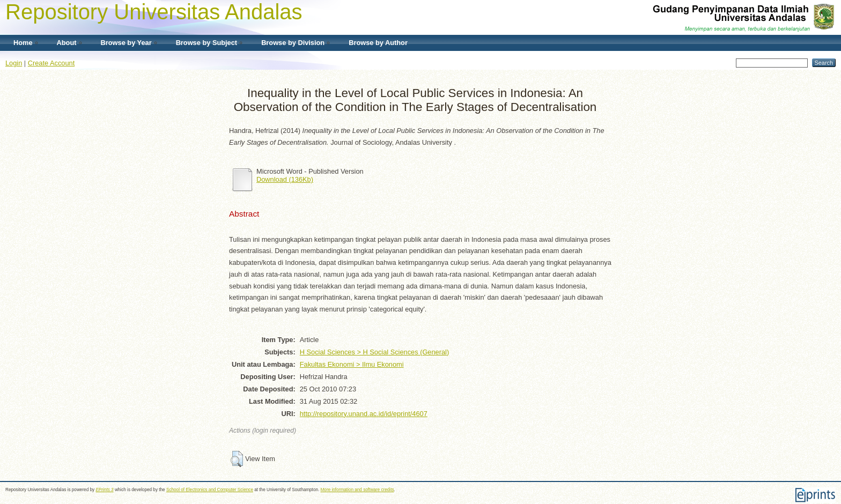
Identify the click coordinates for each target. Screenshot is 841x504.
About (67, 43)
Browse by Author (378, 43)
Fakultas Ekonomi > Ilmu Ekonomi (352, 364)
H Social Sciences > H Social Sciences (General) (374, 352)
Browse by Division (293, 43)
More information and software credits (357, 490)
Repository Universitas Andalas (154, 12)
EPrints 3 (104, 490)
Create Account (51, 63)
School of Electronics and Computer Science (210, 490)
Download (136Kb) (285, 179)
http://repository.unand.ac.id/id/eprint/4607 (364, 414)
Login (14, 63)
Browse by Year (126, 43)
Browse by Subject (207, 43)
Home (23, 43)
